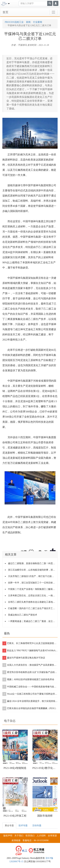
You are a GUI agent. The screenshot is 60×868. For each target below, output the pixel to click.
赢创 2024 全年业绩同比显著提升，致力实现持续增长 (30, 701)
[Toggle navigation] (8, 3)
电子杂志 (10, 721)
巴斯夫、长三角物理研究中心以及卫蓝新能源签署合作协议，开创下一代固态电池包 (30, 643)
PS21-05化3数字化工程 (45, 768)
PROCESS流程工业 (14, 22)
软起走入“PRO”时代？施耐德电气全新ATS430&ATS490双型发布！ (30, 651)
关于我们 (19, 836)
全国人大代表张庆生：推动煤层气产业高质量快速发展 (30, 665)
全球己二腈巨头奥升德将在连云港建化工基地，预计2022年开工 (32, 602)
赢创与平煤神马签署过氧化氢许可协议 (24, 658)
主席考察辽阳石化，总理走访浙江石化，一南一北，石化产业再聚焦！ (32, 596)
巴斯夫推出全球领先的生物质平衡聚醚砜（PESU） (30, 708)
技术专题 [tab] (23, 825)
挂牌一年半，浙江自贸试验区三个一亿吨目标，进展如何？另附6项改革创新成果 (32, 583)
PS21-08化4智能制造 (15, 768)
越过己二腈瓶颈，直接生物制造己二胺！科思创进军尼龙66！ (32, 563)
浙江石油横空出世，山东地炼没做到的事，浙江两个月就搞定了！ (32, 570)
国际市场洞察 (45, 816)
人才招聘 (41, 836)
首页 (5, 12)
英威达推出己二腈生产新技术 (23, 615)
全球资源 (52, 836)
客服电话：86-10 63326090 (36, 840)
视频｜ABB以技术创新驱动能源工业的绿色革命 (28, 680)
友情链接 (16, 840)
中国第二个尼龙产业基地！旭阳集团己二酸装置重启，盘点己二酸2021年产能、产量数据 (32, 589)
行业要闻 (38, 22)
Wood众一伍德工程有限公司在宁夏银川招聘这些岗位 (30, 694)
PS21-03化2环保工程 (15, 816)
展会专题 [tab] (9, 825)
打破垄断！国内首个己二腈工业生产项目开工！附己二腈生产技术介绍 (32, 608)
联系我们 (30, 836)
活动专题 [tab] (37, 825)
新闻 (28, 22)
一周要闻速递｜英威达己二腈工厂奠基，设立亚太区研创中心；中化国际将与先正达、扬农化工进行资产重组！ (32, 621)
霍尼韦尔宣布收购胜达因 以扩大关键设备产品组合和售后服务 (30, 672)
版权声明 (8, 836)
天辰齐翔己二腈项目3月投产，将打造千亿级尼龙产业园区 (32, 576)
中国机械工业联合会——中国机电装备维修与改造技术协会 (30, 687)
